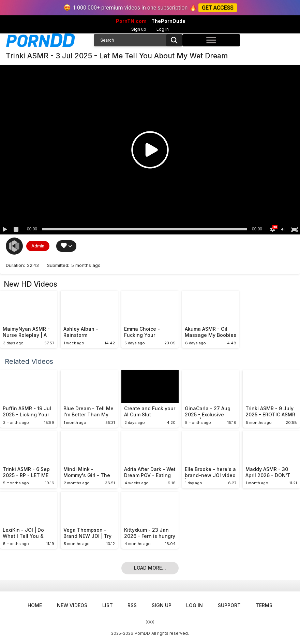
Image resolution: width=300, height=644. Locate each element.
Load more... (150, 568)
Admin (38, 246)
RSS (132, 605)
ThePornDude (168, 21)
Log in (163, 29)
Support (229, 605)
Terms (264, 605)
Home (35, 605)
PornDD (142, 633)
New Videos (72, 605)
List (108, 605)
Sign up (139, 29)
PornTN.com (131, 21)
